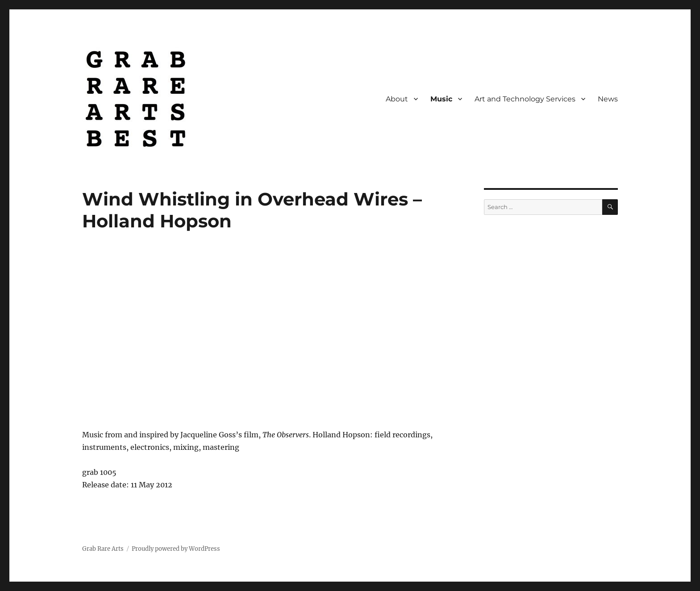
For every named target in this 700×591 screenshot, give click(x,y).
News (608, 99)
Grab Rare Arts (103, 549)
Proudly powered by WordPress (176, 549)
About (397, 99)
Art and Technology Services (525, 99)
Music (441, 99)
